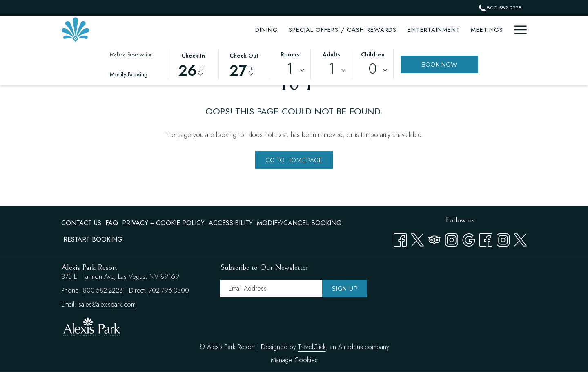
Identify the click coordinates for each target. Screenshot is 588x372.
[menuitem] (82, 223)
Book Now (439, 65)
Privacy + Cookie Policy (163, 223)
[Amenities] (487, 30)
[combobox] (290, 70)
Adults (331, 54)
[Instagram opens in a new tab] (452, 238)
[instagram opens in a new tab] (503, 238)
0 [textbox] (373, 69)
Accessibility (231, 223)
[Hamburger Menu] (518, 30)
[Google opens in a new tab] (469, 238)
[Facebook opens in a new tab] (400, 238)
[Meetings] (388, 30)
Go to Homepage (294, 160)
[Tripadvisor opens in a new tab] (434, 238)
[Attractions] (437, 30)
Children (373, 54)
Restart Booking (93, 239)
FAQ (112, 223)
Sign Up (345, 289)
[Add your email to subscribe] (271, 288)
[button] (193, 64)
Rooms (290, 54)
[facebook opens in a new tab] (486, 238)
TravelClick (312, 347)
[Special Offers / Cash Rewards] (244, 30)
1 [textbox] (290, 69)
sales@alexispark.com (107, 304)
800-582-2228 (103, 290)
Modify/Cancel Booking (299, 223)
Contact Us (81, 223)
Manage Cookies (294, 360)
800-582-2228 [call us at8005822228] (500, 8)
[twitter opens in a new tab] (520, 238)
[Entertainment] (335, 30)
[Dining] (168, 30)
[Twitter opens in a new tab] (417, 238)
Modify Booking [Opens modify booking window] (129, 74)
